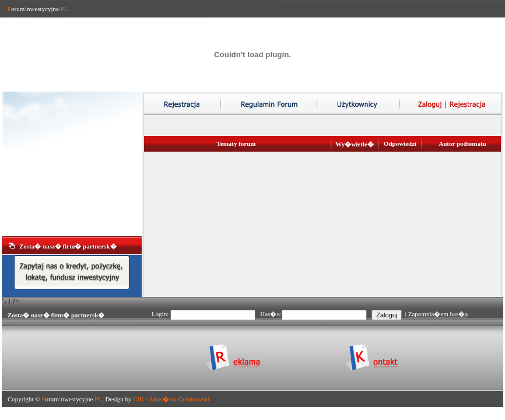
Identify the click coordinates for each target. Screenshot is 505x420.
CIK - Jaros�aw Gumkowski (171, 399)
